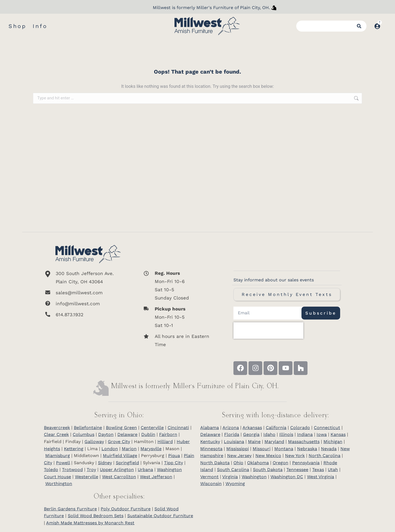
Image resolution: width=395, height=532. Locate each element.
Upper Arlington (117, 470)
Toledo (51, 470)
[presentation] (268, 331)
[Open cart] (386, 23)
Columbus (84, 434)
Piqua (174, 456)
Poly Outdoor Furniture (126, 509)
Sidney (105, 463)
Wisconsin (211, 484)
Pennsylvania (306, 463)
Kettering (74, 449)
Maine (254, 442)
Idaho (269, 434)
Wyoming (235, 484)
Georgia (251, 434)
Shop (18, 26)
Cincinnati (178, 428)
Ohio (238, 463)
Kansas (338, 434)
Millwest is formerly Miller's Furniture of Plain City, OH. (211, 8)
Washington (254, 477)
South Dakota (268, 470)
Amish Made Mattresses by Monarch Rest (90, 523)
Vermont (209, 477)
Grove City (119, 442)
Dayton (106, 434)
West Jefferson (156, 477)
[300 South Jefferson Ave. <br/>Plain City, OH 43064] (88, 278)
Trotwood (72, 470)
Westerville (87, 477)
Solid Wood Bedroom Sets (96, 516)
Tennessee (297, 470)
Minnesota (211, 449)
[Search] (361, 26)
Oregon (280, 463)
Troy (91, 470)
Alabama (210, 428)
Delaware (127, 434)
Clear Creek (56, 434)
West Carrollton (119, 477)
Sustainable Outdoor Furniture (160, 516)
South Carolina (233, 470)
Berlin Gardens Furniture (70, 509)
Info (40, 26)
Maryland (274, 442)
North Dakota (215, 463)
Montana (284, 449)
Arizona (231, 428)
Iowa (322, 434)
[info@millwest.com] (88, 304)
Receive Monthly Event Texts (287, 294)
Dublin (148, 434)
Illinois (286, 434)
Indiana (305, 434)
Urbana (145, 470)
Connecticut (327, 428)
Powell (63, 463)
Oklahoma (258, 463)
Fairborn (168, 434)
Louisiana (234, 442)
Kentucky (210, 442)
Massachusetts (304, 442)
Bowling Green (121, 428)
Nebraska (307, 449)
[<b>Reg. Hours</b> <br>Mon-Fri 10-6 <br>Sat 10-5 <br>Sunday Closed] (179, 285)
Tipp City (173, 463)
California (276, 428)
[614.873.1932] (88, 315)
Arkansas (252, 428)
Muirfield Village (120, 456)
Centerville (152, 428)
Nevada (329, 449)
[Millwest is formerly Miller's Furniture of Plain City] (274, 8)
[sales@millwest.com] (88, 293)
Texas (318, 470)
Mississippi (238, 449)
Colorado (300, 428)
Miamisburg (58, 456)
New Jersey (239, 456)
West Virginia (321, 477)
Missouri (262, 449)
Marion (129, 449)
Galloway (94, 442)
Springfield (127, 463)
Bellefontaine (88, 428)
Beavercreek (57, 428)
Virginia (230, 477)
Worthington (59, 484)
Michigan (333, 442)
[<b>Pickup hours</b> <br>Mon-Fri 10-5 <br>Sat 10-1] (179, 317)
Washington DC (287, 477)
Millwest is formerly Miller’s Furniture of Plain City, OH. (195, 386)
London (110, 449)
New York (295, 456)
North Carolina (325, 456)
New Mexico (268, 456)
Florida (232, 434)
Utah (333, 470)
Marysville (151, 449)
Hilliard (165, 442)
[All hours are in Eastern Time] (179, 340)
